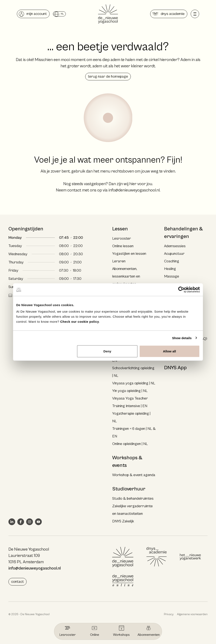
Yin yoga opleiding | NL (130, 391)
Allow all (170, 351)
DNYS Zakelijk (123, 521)
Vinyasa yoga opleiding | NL (134, 383)
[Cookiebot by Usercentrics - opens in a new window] (181, 289)
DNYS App (175, 368)
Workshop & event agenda (134, 475)
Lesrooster (122, 238)
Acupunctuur (174, 254)
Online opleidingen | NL (130, 444)
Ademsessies (175, 246)
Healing (170, 269)
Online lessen (123, 246)
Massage (172, 276)
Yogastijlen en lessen (129, 254)
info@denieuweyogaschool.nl (134, 190)
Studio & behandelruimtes (133, 499)
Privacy (169, 614)
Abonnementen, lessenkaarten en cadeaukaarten (126, 276)
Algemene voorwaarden (192, 614)
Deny (107, 351)
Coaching (172, 261)
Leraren (119, 261)
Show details (182, 338)
